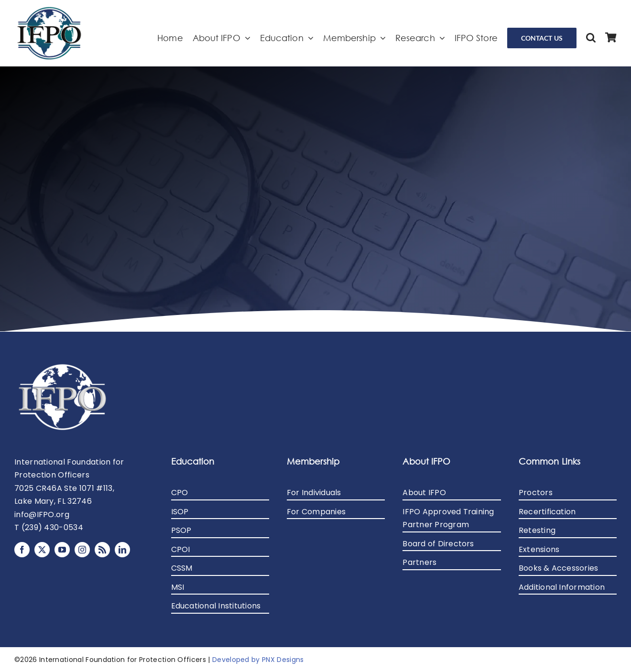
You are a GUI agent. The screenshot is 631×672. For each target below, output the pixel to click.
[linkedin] (122, 550)
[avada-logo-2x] (49, 10)
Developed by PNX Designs (258, 660)
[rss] (102, 550)
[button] (591, 38)
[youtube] (62, 550)
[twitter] (42, 550)
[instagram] (82, 550)
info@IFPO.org (42, 515)
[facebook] (22, 550)
